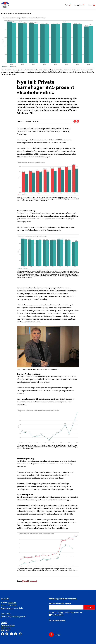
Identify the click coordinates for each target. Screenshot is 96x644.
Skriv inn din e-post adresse (60, 603)
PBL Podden (6, 628)
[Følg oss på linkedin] (11, 634)
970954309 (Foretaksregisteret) (13, 617)
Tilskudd (25, 581)
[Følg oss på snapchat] (20, 634)
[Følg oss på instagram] (16, 634)
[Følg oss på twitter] (7, 634)
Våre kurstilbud (57, 615)
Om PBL (4, 622)
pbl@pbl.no (12, 605)
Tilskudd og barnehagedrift (23, 13)
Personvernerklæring (57, 620)
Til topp (58, 634)
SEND (89, 607)
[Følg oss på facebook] (2, 634)
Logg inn (79, 5)
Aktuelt (10, 13)
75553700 (12, 602)
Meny (91, 5)
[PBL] (5, 8)
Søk (68, 5)
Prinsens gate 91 (7, 608)
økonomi (33, 581)
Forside (3, 13)
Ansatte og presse (8, 625)
